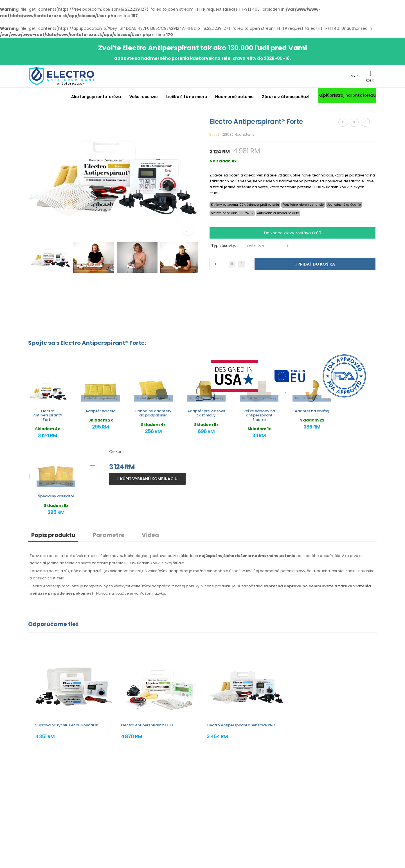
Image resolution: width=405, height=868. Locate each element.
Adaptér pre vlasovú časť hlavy (206, 413)
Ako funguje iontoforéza (96, 97)
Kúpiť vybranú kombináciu (148, 479)
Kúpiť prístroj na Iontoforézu (347, 95)
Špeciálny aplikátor (56, 496)
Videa (150, 535)
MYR (354, 76)
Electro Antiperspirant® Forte (48, 415)
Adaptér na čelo (101, 411)
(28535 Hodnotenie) (239, 135)
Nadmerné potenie (234, 97)
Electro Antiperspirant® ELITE (147, 725)
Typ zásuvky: (224, 246)
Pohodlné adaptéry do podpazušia (153, 413)
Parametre (109, 535)
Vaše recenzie (144, 97)
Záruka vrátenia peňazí (285, 97)
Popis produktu (53, 535)
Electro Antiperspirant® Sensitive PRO (241, 725)
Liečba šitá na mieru (186, 97)
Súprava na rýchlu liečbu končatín (67, 725)
